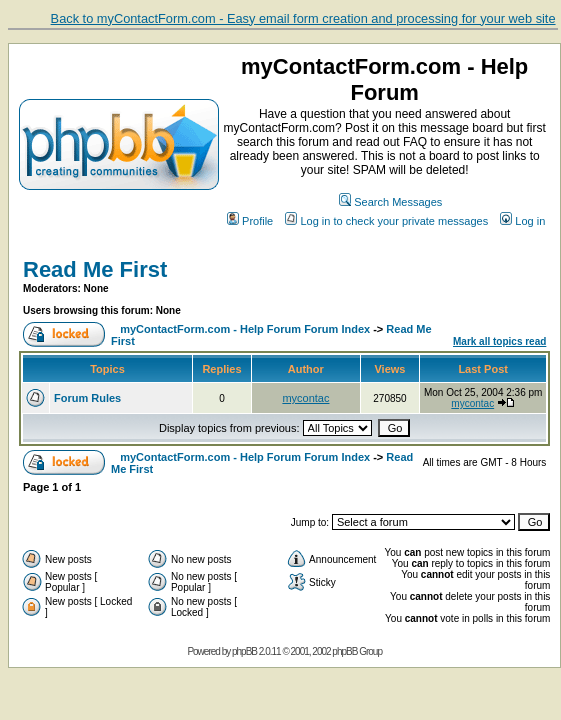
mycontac (305, 398)
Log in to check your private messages (386, 221)
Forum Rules (87, 398)
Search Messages (390, 202)
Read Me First (95, 269)
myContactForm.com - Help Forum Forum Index (245, 329)
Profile (250, 221)
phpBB (244, 651)
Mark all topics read (499, 341)
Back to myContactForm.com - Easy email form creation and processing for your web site (303, 18)
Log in (522, 221)
